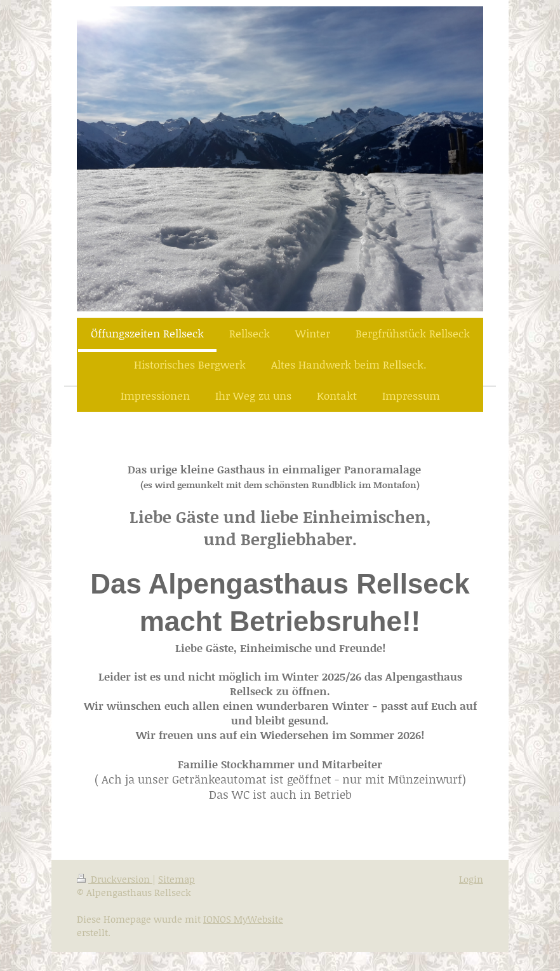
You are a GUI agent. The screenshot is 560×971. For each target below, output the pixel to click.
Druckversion (115, 879)
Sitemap (177, 879)
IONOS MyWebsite (243, 919)
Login (471, 879)
